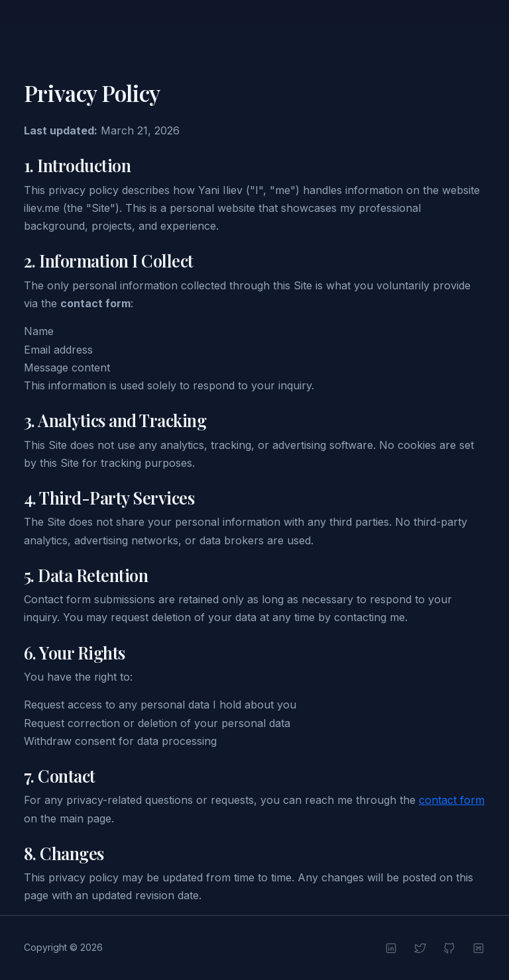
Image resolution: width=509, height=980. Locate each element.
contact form (452, 800)
